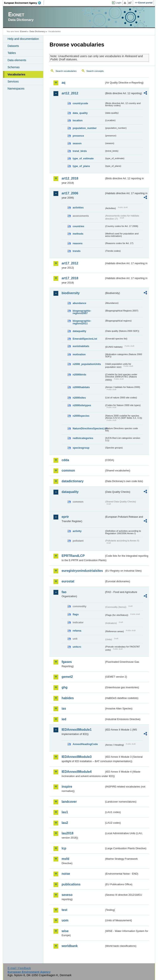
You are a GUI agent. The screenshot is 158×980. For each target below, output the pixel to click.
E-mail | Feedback (19, 968)
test (64, 910)
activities (78, 208)
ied (64, 719)
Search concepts (95, 71)
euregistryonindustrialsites (82, 571)
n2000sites (79, 398)
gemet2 (67, 677)
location (77, 120)
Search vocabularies (66, 71)
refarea (77, 631)
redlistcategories (83, 438)
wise (65, 931)
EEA (24, 3)
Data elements (17, 60)
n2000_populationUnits (87, 364)
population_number (85, 128)
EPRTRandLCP (73, 556)
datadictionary (72, 481)
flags (76, 614)
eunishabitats (81, 346)
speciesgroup (81, 448)
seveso (67, 895)
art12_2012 (70, 93)
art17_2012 (70, 263)
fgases (67, 662)
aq (63, 83)
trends (76, 251)
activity (77, 531)
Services (13, 81)
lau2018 (67, 833)
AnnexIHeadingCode (85, 744)
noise (66, 874)
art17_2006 (70, 193)
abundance (79, 303)
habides (68, 698)
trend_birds (80, 151)
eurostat (68, 581)
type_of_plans (81, 166)
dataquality (79, 331)
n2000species (81, 416)
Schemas (13, 67)
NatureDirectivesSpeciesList (88, 428)
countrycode (80, 103)
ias (64, 708)
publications (71, 884)
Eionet (23, 31)
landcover (69, 802)
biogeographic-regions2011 (82, 322)
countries (78, 226)
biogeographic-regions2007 (82, 312)
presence (78, 136)
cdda (65, 460)
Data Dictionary (37, 31)
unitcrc (77, 647)
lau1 (65, 812)
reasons (77, 243)
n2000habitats (81, 387)
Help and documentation (23, 39)
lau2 (65, 823)
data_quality (80, 113)
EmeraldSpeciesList (85, 339)
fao (64, 592)
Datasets (13, 46)
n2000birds (79, 375)
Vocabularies (16, 74)
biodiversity (71, 293)
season (77, 143)
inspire (67, 787)
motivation (79, 354)
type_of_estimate (83, 158)
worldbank (70, 946)
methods (78, 234)
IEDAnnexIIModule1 (76, 730)
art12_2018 (70, 178)
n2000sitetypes (82, 405)
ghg (64, 687)
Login (118, 3)
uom (65, 920)
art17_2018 (70, 278)
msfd (65, 859)
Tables (12, 53)
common (68, 470)
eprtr (65, 517)
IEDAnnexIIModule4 (76, 772)
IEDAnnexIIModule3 (76, 757)
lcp (64, 848)
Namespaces (16, 89)
